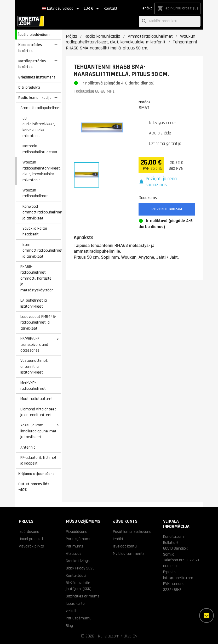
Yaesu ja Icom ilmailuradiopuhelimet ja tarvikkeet (38, 431)
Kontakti (111, 9)
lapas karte (75, 603)
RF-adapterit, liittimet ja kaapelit (38, 461)
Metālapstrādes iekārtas (32, 64)
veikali (71, 611)
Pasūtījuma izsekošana (132, 532)
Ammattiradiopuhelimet (41, 108)
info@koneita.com (178, 578)
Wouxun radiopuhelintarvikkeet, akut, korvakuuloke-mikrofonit (42, 171)
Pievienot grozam (167, 209)
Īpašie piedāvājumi (34, 35)
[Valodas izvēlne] (61, 9)
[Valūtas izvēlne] (92, 9)
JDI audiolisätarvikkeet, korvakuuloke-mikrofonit (39, 127)
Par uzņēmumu (79, 539)
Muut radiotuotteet (37, 399)
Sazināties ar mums (83, 596)
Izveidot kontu (125, 546)
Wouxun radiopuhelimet (35, 193)
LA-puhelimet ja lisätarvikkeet (34, 303)
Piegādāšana (77, 532)
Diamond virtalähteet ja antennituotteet (38, 412)
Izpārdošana (29, 532)
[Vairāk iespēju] (206, 615)
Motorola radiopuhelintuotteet (40, 149)
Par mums (74, 546)
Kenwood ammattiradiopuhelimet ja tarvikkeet (42, 212)
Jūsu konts (125, 521)
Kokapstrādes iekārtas (30, 48)
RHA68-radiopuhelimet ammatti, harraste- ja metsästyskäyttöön (37, 278)
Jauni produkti (31, 539)
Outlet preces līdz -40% (34, 487)
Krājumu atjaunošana (36, 474)
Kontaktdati (76, 575)
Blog (69, 626)
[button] (167, 182)
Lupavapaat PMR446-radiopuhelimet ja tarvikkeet (38, 322)
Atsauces (74, 553)
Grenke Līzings (78, 561)
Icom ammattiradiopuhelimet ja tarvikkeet (42, 250)
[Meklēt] (170, 21)
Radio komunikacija (35, 98)
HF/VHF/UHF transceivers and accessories (34, 344)
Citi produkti (29, 87)
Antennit (28, 447)
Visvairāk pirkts (31, 546)
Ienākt (147, 8)
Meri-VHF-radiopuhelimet (33, 386)
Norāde (145, 102)
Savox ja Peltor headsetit (35, 231)
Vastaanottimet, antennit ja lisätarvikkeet (34, 366)
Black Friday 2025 (80, 568)
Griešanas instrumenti (37, 77)
